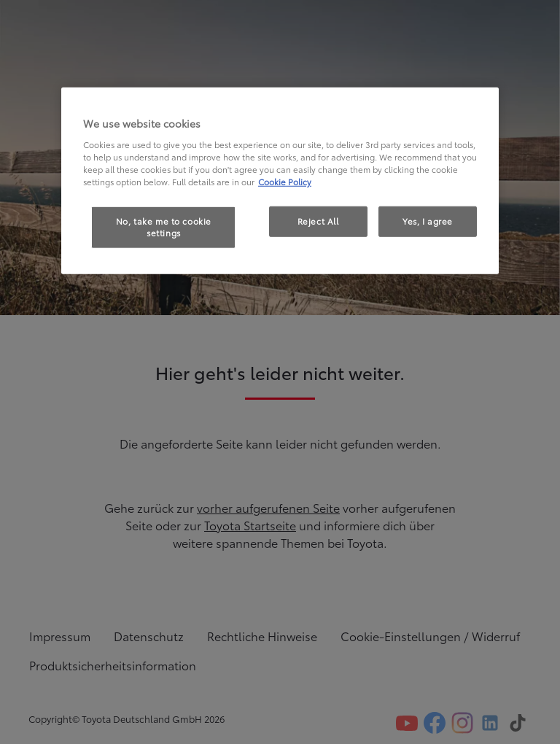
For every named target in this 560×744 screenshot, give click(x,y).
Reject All (318, 221)
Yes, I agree (428, 221)
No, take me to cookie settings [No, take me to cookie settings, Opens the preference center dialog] (164, 227)
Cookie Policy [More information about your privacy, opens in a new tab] (285, 182)
